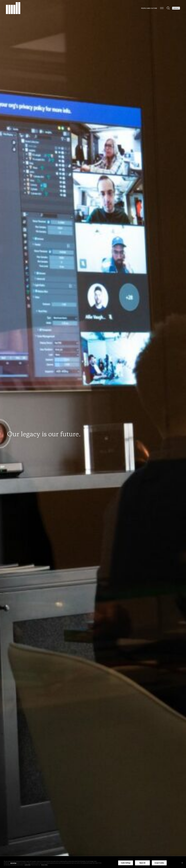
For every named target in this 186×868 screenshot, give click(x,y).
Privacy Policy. (44, 865)
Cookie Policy (28, 865)
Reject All (142, 863)
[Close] (182, 863)
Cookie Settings (13, 864)
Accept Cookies (159, 863)
